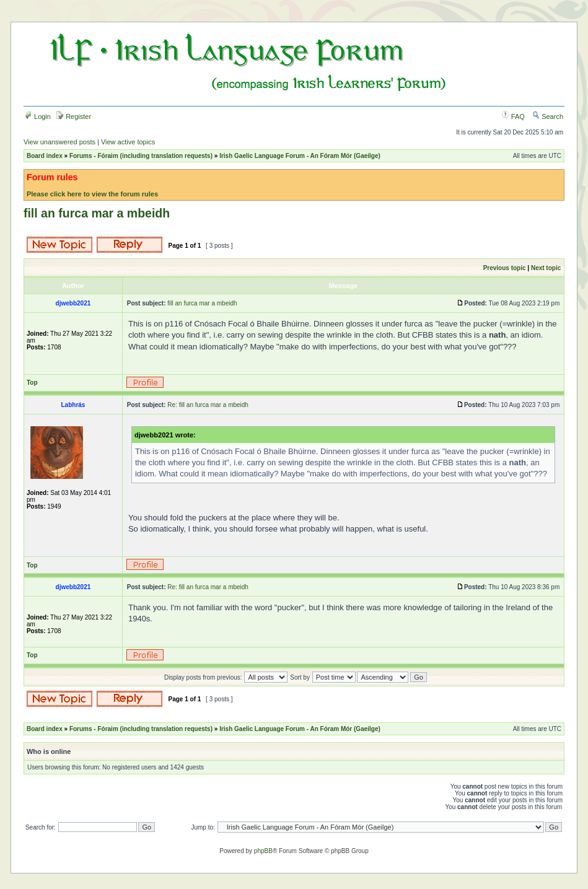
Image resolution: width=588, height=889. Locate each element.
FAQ (513, 116)
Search (548, 116)
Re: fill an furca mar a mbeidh (208, 405)
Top (32, 383)
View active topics (128, 142)
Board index (45, 156)
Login (38, 116)
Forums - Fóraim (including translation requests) (141, 156)
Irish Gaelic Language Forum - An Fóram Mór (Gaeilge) (300, 156)
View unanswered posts (59, 142)
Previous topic (505, 268)
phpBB (263, 851)
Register (74, 116)
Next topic (546, 268)
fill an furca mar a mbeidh (97, 213)
